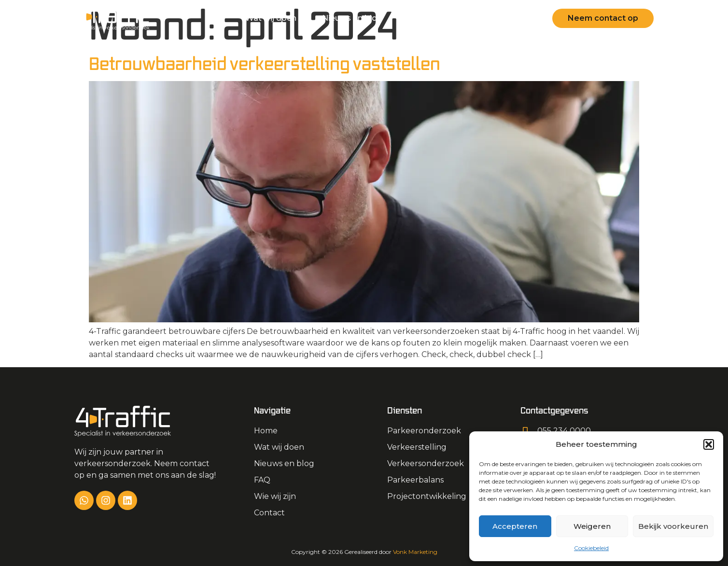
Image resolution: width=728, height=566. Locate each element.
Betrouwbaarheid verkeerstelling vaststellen (265, 63)
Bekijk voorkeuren (673, 526)
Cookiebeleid (591, 548)
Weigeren (592, 526)
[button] (709, 444)
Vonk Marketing (415, 552)
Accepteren (515, 526)
